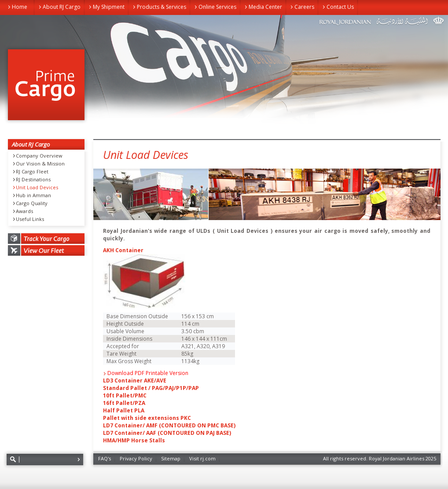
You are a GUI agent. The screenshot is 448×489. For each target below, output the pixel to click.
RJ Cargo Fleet (32, 172)
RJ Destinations (33, 180)
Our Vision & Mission (40, 164)
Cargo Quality (32, 203)
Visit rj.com (202, 458)
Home (20, 7)
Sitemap (171, 458)
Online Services (217, 7)
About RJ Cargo (62, 7)
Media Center (265, 7)
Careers (304, 7)
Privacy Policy (136, 458)
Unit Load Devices (37, 188)
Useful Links (30, 219)
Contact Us (340, 7)
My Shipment (109, 7)
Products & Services (162, 7)
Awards (24, 211)
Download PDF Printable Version (148, 373)
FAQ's (105, 458)
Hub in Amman (33, 195)
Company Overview (39, 156)
